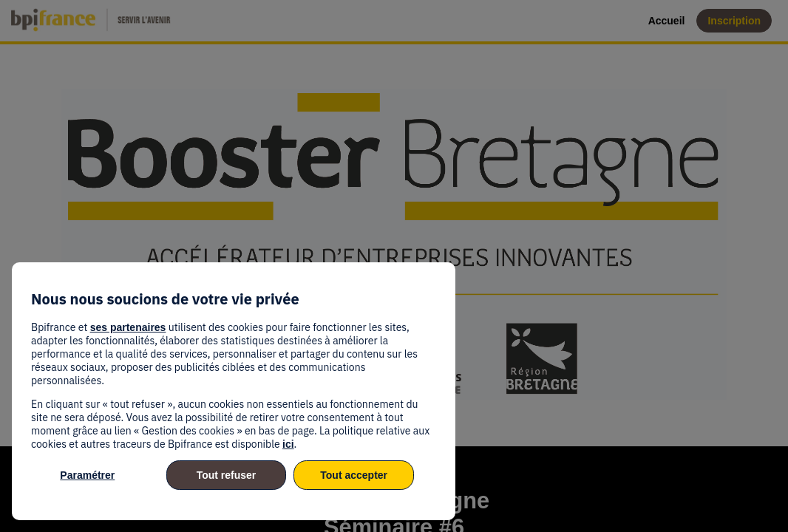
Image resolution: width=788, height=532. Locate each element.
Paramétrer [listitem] (87, 475)
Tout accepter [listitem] (354, 475)
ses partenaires (128, 327)
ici (288, 444)
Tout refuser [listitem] (227, 475)
